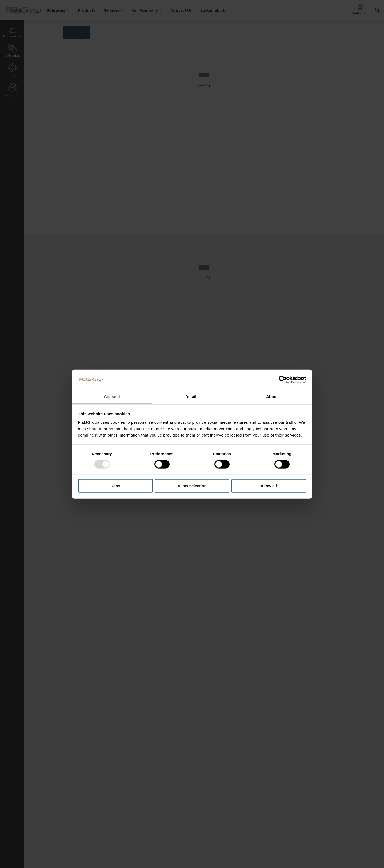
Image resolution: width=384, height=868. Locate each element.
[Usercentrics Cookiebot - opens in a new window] (283, 380)
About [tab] (272, 397)
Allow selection (192, 486)
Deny (115, 486)
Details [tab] (192, 397)
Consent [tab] (112, 397)
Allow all (269, 486)
